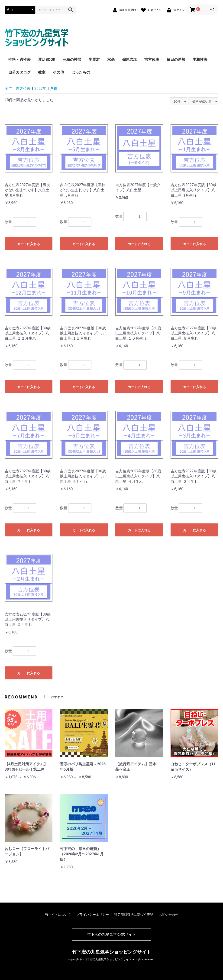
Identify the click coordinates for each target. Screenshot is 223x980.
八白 (54, 89)
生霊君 (94, 60)
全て (8, 89)
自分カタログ (19, 72)
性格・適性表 (19, 60)
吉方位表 (152, 60)
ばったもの (81, 72)
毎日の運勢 (176, 60)
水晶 (111, 60)
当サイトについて (58, 915)
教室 (42, 72)
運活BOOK (47, 60)
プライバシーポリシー (93, 915)
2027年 (40, 89)
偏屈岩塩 (129, 60)
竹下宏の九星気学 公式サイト (112, 934)
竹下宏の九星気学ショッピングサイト (112, 952)
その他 (58, 72)
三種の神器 (72, 60)
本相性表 (200, 60)
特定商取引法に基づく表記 (134, 915)
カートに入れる (29, 244)
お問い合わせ (168, 915)
